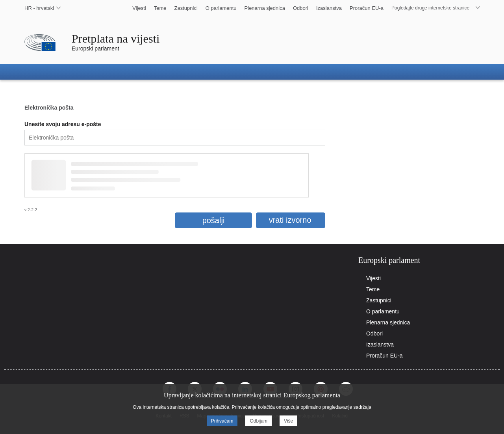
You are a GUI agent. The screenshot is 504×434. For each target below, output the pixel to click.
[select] (39, 8)
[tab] (417, 260)
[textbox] (175, 138)
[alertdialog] (252, 408)
